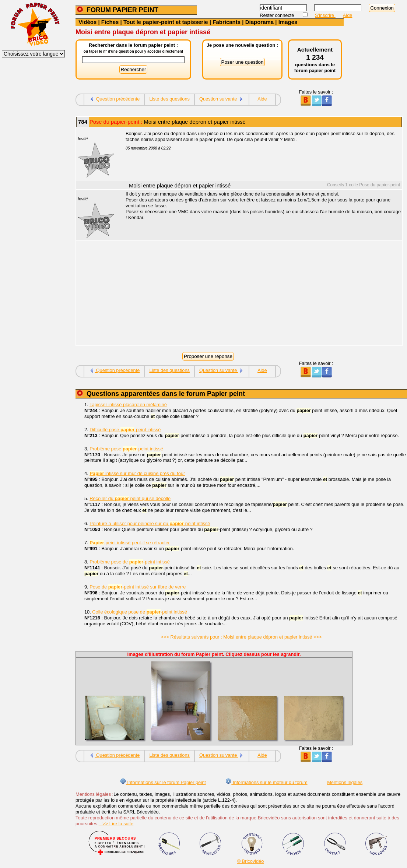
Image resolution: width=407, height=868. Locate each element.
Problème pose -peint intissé (126, 449)
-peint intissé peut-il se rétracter (130, 543)
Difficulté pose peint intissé (125, 430)
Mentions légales (345, 782)
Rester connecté (278, 15)
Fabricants (227, 22)
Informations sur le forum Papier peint (163, 782)
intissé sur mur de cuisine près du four (137, 473)
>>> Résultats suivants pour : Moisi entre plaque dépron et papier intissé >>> (241, 637)
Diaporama (260, 22)
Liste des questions (169, 99)
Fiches (110, 22)
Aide (348, 15)
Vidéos (87, 22)
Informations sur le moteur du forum (266, 782)
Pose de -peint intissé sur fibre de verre (138, 587)
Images (288, 22)
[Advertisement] (260, 294)
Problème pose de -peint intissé (130, 562)
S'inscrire (325, 15)
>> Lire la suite (116, 824)
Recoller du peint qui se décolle (130, 498)
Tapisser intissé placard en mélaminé (128, 405)
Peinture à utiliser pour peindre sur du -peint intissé (150, 523)
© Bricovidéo (251, 861)
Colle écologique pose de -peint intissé (140, 612)
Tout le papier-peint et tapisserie (166, 22)
